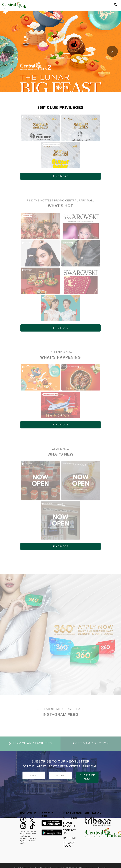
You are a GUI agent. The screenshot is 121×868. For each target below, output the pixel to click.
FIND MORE (60, 176)
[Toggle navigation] (110, 5)
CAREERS (70, 838)
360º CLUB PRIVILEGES (31, 117)
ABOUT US (70, 818)
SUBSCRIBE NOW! (87, 777)
